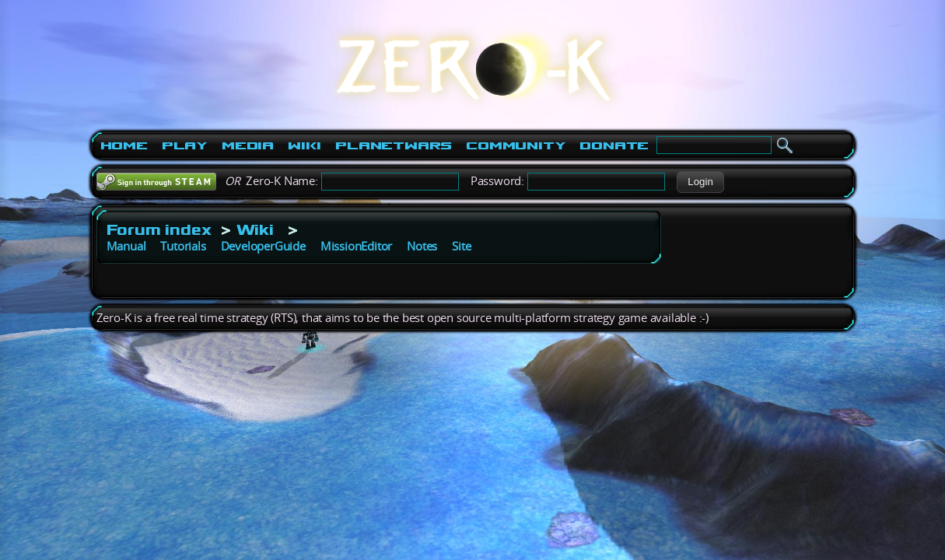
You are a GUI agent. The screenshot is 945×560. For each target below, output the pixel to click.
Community (516, 145)
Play (185, 145)
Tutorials (183, 246)
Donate (614, 145)
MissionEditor (356, 246)
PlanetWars (394, 145)
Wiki (304, 145)
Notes (422, 246)
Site (461, 246)
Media (248, 145)
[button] (700, 182)
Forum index (159, 229)
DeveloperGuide (263, 246)
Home (124, 145)
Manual (126, 246)
